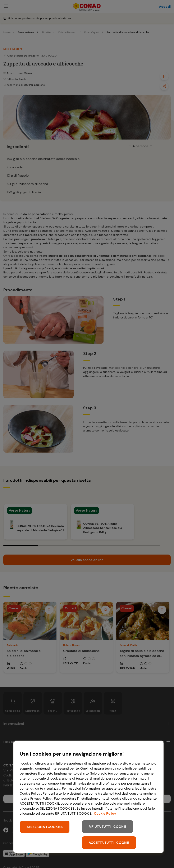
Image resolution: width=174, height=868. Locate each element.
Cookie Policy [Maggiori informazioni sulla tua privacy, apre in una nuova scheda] (105, 813)
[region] (89, 797)
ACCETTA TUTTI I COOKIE (109, 843)
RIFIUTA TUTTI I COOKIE (107, 827)
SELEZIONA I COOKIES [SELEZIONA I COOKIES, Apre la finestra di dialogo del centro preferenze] (45, 827)
